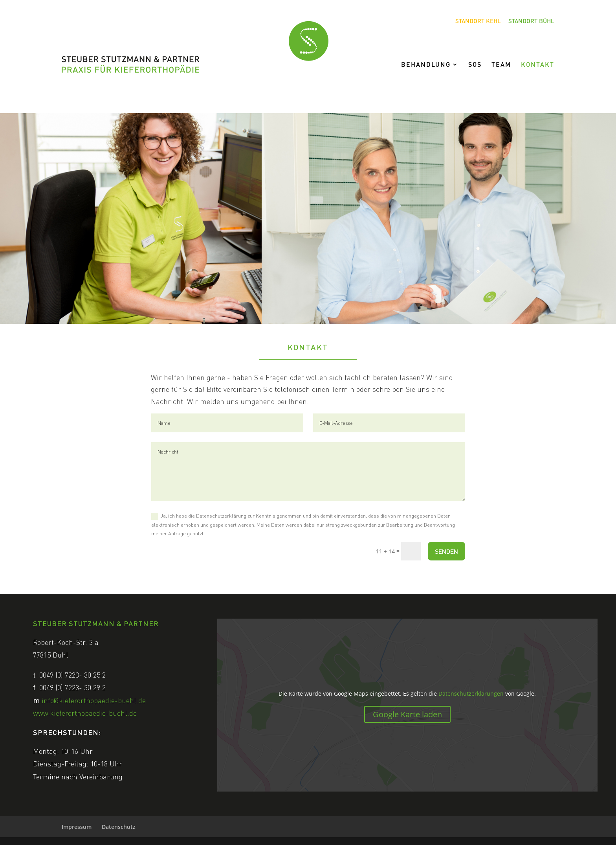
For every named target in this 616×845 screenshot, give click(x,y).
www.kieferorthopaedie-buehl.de (85, 713)
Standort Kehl (478, 21)
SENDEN (446, 551)
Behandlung (426, 65)
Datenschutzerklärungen (471, 693)
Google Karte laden (407, 714)
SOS (475, 65)
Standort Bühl (531, 21)
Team (501, 65)
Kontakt (538, 65)
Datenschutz (119, 827)
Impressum (77, 827)
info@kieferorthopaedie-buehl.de (94, 700)
